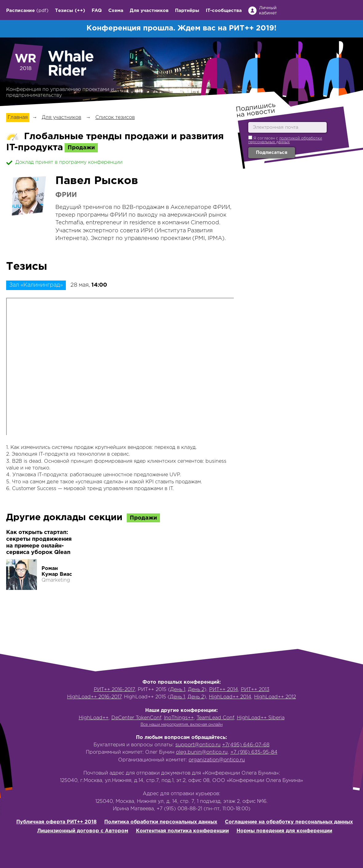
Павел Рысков (97, 181)
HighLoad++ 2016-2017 (94, 697)
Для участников (149, 11)
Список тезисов (115, 118)
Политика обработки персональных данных (161, 822)
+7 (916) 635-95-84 (254, 752)
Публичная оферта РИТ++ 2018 (56, 822)
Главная (18, 118)
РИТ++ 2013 (255, 690)
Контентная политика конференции (182, 831)
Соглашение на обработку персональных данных (289, 822)
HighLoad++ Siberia (261, 718)
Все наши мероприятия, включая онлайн (182, 725)
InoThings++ (179, 718)
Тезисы (64, 11)
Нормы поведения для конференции (284, 831)
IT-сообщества (224, 11)
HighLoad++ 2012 (275, 697)
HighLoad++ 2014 (230, 697)
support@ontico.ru (198, 745)
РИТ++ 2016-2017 (114, 690)
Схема (116, 11)
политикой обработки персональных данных (285, 140)
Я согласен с (285, 140)
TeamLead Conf (215, 718)
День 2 (196, 690)
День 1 (178, 690)
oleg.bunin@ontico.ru (202, 752)
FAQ (97, 11)
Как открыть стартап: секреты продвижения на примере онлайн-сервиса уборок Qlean (39, 542)
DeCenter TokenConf (136, 718)
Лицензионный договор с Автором (83, 831)
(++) (80, 11)
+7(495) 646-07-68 (246, 745)
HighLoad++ (94, 718)
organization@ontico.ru (217, 760)
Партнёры (187, 11)
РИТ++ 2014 (224, 690)
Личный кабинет (268, 11)
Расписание (20, 11)
